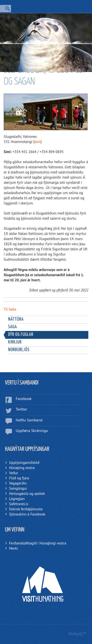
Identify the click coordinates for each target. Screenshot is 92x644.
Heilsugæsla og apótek (27, 494)
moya (77, 634)
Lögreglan (17, 499)
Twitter (21, 409)
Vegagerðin (18, 483)
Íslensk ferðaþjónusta (26, 509)
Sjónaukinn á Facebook (27, 514)
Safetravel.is (19, 504)
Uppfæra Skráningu (32, 430)
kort (38, 142)
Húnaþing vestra (22, 468)
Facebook (24, 399)
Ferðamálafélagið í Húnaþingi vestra (38, 543)
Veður (14, 473)
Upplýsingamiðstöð (24, 463)
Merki (13, 548)
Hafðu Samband (29, 420)
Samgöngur (18, 488)
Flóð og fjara (19, 478)
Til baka (10, 309)
